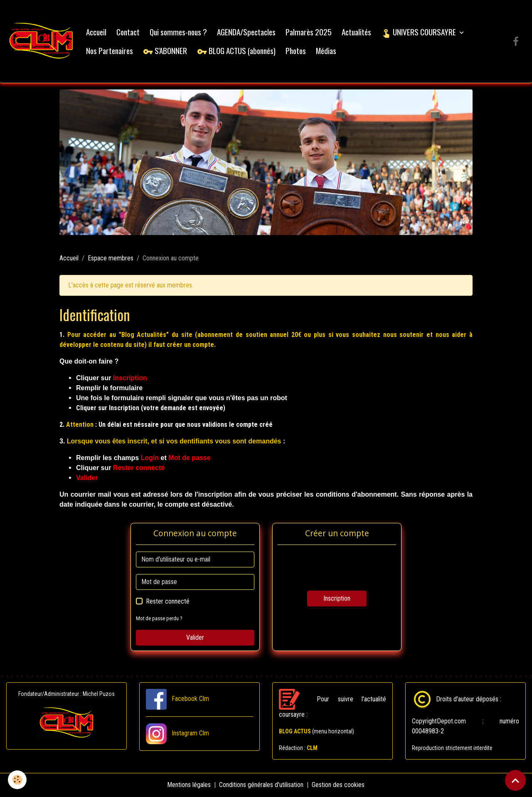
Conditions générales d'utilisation (262, 785)
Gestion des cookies (339, 785)
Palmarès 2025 (309, 32)
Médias (326, 51)
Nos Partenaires (110, 51)
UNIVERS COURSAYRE (420, 32)
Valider (195, 638)
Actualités (357, 32)
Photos (296, 51)
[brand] (42, 42)
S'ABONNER (165, 51)
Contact (128, 32)
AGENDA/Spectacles (247, 32)
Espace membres (111, 259)
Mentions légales (189, 785)
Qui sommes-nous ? (179, 32)
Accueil (97, 32)
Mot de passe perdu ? (159, 619)
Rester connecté (168, 602)
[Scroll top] (515, 780)
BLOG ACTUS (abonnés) (237, 51)
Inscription (337, 599)
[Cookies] (18, 780)
